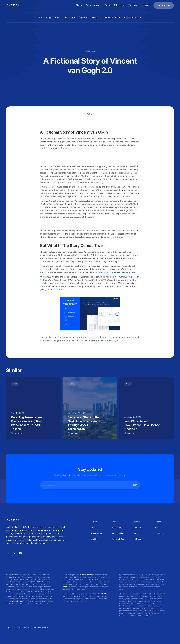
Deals (93, 528)
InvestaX (47, 277)
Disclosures (117, 528)
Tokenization (97, 533)
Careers (137, 533)
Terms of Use (118, 539)
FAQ (156, 528)
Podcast (96, 17)
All (40, 17)
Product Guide (112, 17)
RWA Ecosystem (133, 17)
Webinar (83, 17)
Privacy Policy (118, 533)
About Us (137, 528)
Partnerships (139, 539)
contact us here (101, 340)
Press (58, 17)
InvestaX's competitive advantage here (117, 272)
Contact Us (160, 533)
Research (70, 17)
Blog (48, 17)
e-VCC (94, 539)
